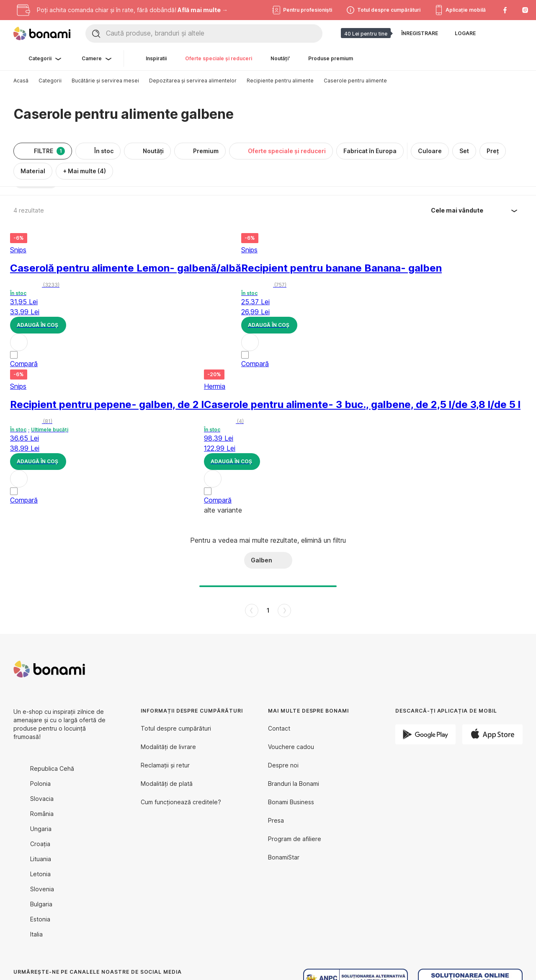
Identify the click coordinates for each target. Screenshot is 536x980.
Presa (276, 820)
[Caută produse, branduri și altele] (214, 33)
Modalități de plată (167, 784)
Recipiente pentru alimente (280, 81)
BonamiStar (284, 857)
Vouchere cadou (291, 747)
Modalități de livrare (168, 747)
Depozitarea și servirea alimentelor (193, 81)
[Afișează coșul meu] (516, 33)
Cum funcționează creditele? (181, 802)
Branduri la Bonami (294, 784)
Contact (279, 728)
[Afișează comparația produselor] (496, 33)
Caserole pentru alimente (355, 81)
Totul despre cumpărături (176, 728)
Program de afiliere (295, 839)
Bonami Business (291, 802)
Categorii (50, 81)
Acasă (21, 81)
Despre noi (283, 765)
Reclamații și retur (165, 765)
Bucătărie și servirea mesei (105, 81)
